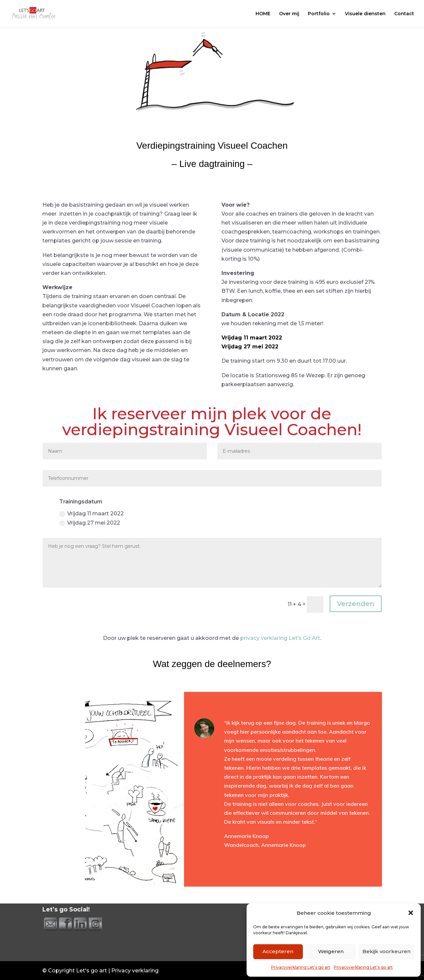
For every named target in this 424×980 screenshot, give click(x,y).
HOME (263, 14)
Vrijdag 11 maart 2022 (92, 514)
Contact (404, 14)
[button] (411, 913)
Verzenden (356, 604)
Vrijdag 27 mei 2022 (90, 523)
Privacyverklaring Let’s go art (301, 967)
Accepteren (278, 951)
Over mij (289, 14)
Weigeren (331, 951)
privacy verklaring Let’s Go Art (280, 638)
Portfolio (319, 14)
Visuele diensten (365, 14)
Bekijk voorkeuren (386, 951)
